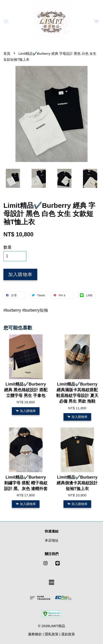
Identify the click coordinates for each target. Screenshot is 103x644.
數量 (8, 247)
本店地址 (52, 540)
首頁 (7, 53)
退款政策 (68, 634)
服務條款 (35, 634)
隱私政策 (52, 634)
